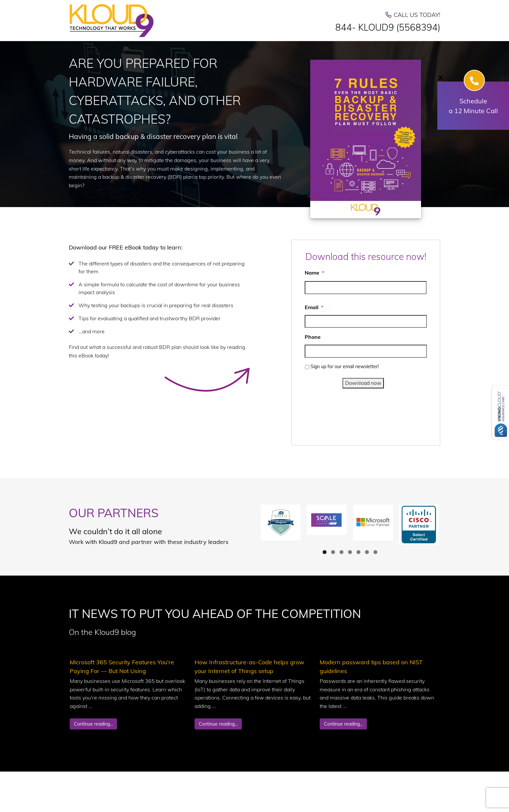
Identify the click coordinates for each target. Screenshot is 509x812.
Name (314, 273)
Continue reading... (93, 724)
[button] (281, 523)
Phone (313, 337)
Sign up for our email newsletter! (345, 367)
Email (314, 307)
